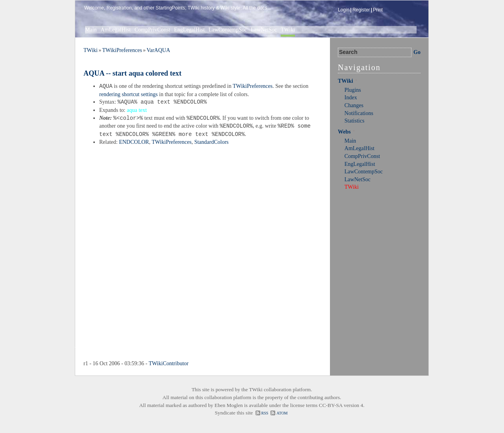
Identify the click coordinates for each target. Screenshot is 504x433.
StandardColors (211, 142)
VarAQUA (158, 50)
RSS (265, 413)
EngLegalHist (189, 30)
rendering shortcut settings (129, 94)
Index (351, 98)
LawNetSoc (264, 30)
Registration (119, 8)
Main (91, 30)
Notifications (359, 113)
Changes (354, 105)
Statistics (355, 121)
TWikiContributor (168, 363)
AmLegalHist (116, 30)
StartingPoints (170, 8)
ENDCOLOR (134, 142)
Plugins (353, 90)
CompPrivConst (152, 30)
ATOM (282, 413)
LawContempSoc (228, 30)
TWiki (288, 30)
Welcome (94, 8)
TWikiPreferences (122, 50)
